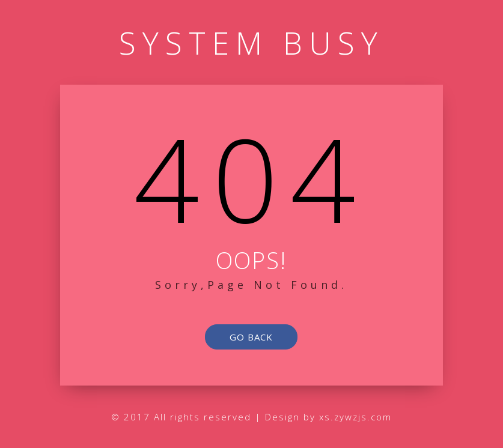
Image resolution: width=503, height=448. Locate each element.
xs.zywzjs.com (355, 417)
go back (251, 337)
